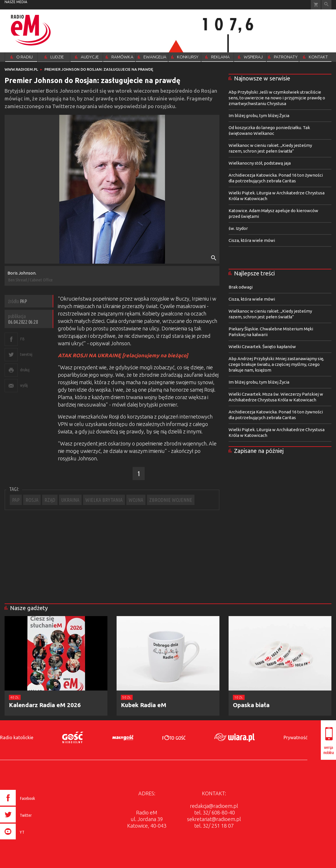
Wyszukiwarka (326, 5)
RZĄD (50, 500)
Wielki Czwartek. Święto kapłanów (262, 347)
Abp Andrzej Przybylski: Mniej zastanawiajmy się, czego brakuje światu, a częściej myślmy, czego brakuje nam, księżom (276, 364)
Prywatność (295, 737)
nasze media (16, 2)
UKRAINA (70, 500)
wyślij (24, 385)
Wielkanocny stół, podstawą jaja (260, 163)
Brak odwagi (241, 287)
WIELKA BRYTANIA (104, 500)
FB (22, 339)
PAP (16, 500)
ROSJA (32, 500)
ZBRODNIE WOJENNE (171, 500)
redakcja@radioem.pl (214, 806)
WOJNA (136, 500)
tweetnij (26, 354)
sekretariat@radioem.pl (214, 819)
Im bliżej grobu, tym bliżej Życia (259, 116)
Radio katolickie (17, 737)
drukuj (25, 370)
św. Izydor (238, 228)
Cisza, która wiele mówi (252, 240)
